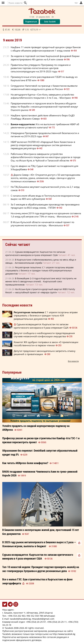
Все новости (73, 361)
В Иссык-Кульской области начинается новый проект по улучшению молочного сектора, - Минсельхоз (42, 224)
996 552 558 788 (35, 616)
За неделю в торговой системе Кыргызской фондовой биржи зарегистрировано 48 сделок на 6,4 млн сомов (45, 58)
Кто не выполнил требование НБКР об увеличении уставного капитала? (45, 126)
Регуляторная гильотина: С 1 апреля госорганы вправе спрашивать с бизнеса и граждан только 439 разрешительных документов (39, 271)
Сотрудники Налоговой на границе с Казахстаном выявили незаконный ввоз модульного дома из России (44, 87)
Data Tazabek (50, 22)
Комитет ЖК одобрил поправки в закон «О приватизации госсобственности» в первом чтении (46, 344)
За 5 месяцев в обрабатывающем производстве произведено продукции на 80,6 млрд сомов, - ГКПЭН (45, 206)
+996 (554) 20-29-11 (57, 622)
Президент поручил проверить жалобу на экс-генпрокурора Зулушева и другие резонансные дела (41, 569)
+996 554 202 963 (17, 616)
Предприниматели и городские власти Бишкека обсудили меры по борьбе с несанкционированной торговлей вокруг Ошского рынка (44, 107)
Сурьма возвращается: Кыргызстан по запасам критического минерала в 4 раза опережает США (41, 326)
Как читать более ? (25, 463)
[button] (25, 3)
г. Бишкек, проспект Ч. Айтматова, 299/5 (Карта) (27, 613)
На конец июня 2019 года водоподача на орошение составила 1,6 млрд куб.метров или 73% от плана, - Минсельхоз (46, 215)
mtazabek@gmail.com (43, 619)
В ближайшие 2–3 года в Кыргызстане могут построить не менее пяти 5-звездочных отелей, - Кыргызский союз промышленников (41, 282)
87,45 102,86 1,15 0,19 (22, 30)
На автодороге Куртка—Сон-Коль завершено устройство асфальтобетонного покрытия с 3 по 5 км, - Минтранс (42, 96)
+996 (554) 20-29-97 (36, 622)
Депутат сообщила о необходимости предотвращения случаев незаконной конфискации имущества (44, 335)
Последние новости (17, 305)
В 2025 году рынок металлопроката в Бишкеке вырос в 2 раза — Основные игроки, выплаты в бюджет (39, 544)
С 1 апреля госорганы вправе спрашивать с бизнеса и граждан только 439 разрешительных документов (46, 316)
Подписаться (31, 22)
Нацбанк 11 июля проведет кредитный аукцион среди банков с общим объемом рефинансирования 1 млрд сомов (46, 49)
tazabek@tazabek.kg (20, 619)
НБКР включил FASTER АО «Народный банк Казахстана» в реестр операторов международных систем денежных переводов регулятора (43, 145)
